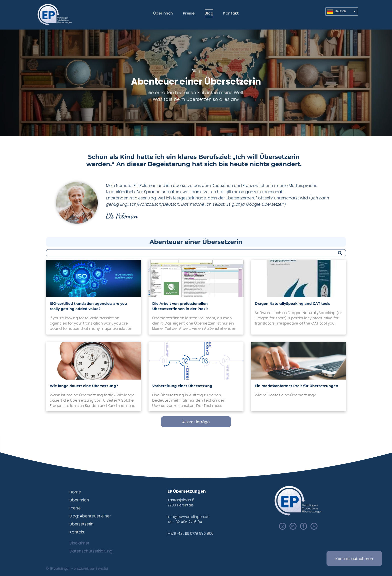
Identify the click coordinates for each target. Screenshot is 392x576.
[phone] (314, 527)
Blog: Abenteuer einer (90, 516)
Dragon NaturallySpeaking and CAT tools (292, 304)
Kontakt (77, 532)
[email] (282, 527)
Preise (75, 508)
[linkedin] (293, 527)
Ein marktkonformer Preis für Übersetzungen (296, 386)
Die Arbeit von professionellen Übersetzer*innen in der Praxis (180, 306)
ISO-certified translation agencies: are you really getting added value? (88, 306)
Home (75, 492)
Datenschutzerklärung (91, 551)
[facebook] (303, 527)
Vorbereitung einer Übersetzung (182, 386)
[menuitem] (163, 13)
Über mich (79, 500)
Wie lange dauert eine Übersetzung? (84, 386)
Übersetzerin (81, 524)
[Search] (196, 253)
